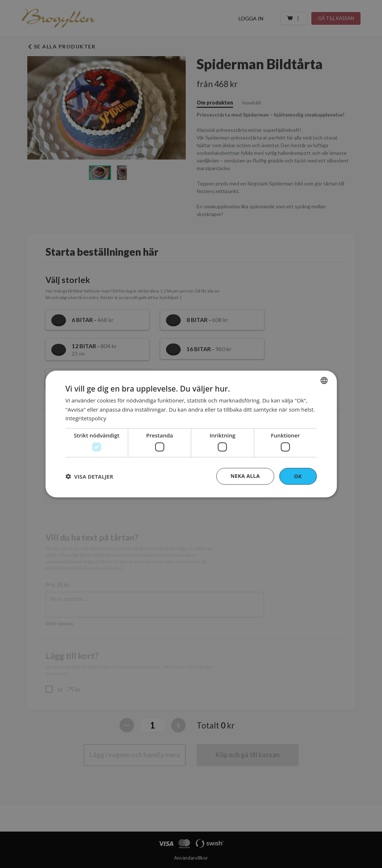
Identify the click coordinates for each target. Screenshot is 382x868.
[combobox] (324, 380)
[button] (89, 476)
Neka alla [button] (245, 476)
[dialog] (191, 434)
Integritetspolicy (86, 418)
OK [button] (298, 476)
